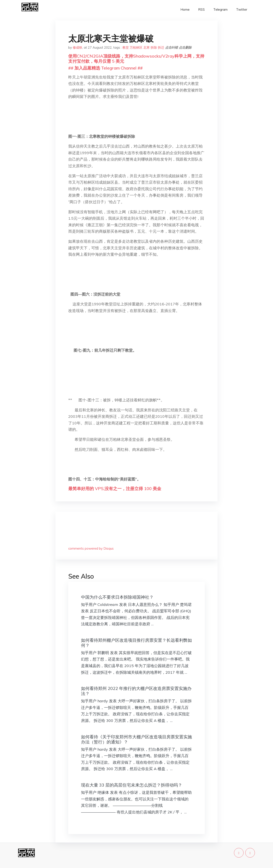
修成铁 (78, 47)
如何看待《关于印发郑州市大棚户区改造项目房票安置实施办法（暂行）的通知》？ (136, 739)
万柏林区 (136, 47)
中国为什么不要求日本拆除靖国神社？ (117, 597)
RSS (201, 9)
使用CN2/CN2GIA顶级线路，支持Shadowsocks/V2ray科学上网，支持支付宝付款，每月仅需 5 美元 (136, 59)
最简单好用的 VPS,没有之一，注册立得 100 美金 (115, 488)
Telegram (220, 9)
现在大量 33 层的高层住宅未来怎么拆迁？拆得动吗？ (132, 785)
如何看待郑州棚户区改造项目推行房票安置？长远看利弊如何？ (136, 643)
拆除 (154, 47)
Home (185, 9)
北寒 (147, 47)
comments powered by (91, 548)
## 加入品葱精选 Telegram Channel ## (105, 68)
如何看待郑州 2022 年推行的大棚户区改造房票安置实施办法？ (136, 691)
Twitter (242, 9)
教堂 (126, 47)
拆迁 (161, 47)
